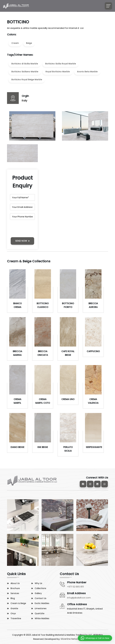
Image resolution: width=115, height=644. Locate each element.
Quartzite (40, 613)
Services (15, 593)
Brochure (15, 588)
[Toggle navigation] (108, 6)
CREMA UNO (68, 399)
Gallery (38, 593)
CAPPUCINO (93, 351)
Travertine (16, 618)
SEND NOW (22, 241)
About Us (15, 583)
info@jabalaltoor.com (79, 598)
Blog (13, 598)
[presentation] (32, 229)
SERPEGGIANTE (94, 447)
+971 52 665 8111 (76, 587)
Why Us (38, 583)
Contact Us (41, 598)
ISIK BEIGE (43, 447)
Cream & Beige (18, 603)
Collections (40, 588)
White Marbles (42, 618)
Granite (14, 608)
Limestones (41, 608)
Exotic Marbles (42, 603)
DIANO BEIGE (17, 447)
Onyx (13, 613)
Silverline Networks (71, 639)
